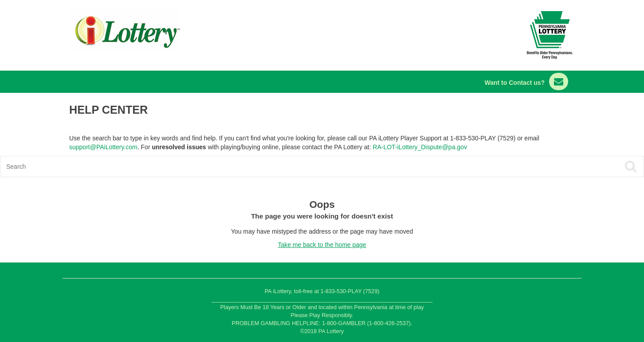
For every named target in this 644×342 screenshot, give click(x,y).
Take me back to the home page (322, 245)
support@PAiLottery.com (103, 147)
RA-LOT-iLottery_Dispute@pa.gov (420, 147)
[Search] (258, 167)
